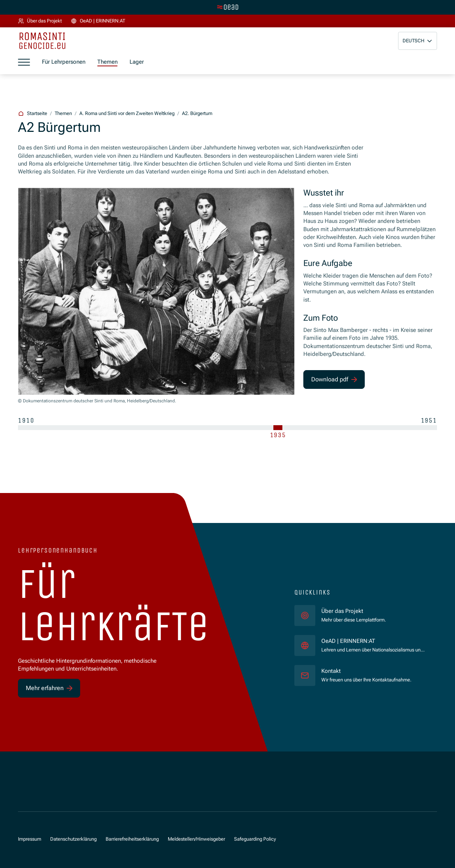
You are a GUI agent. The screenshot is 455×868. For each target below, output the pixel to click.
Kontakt (331, 671)
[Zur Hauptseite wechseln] (228, 7)
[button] (418, 41)
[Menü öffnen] (24, 62)
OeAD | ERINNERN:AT (373, 641)
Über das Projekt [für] (342, 611)
